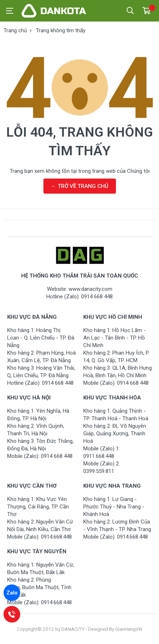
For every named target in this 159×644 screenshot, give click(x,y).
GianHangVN (129, 629)
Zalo (12, 593)
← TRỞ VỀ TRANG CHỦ (80, 186)
